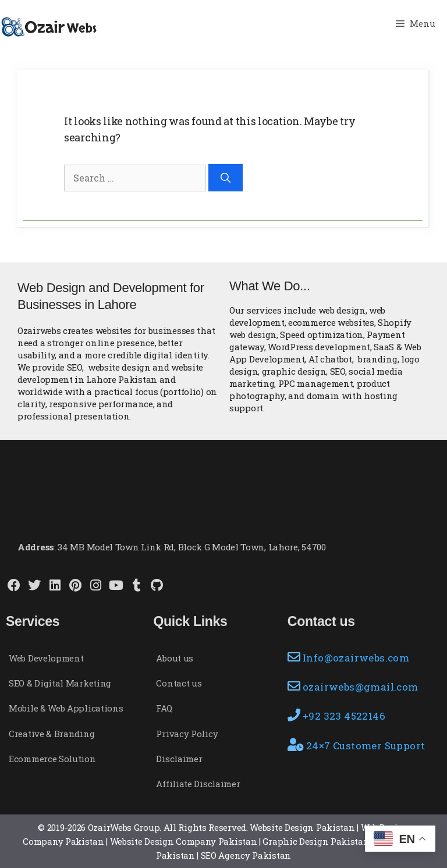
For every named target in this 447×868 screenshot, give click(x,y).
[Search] (226, 178)
